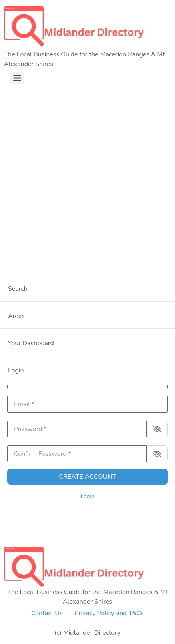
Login (88, 496)
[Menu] (17, 78)
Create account (87, 477)
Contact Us (47, 613)
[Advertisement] (87, 178)
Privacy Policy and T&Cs (109, 613)
